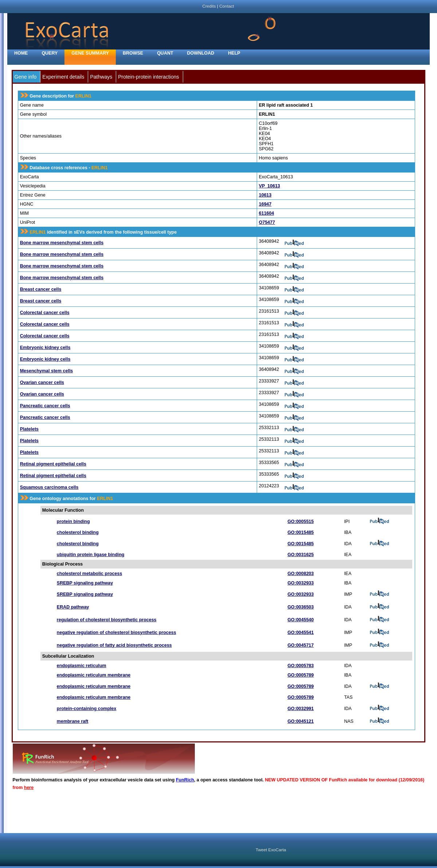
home (21, 53)
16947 (265, 204)
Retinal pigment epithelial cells (53, 464)
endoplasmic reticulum (82, 666)
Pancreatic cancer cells (45, 406)
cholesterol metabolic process (89, 574)
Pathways (101, 77)
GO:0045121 (300, 721)
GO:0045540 (300, 620)
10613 (265, 195)
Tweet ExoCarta (271, 850)
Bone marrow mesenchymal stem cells (62, 243)
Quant (165, 53)
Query (50, 53)
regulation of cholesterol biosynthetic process (107, 620)
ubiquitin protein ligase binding (91, 555)
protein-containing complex (87, 709)
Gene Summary (90, 53)
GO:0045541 (300, 633)
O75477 (267, 222)
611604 (267, 213)
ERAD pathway (73, 607)
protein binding (73, 522)
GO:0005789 (300, 675)
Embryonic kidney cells (45, 348)
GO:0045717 (300, 645)
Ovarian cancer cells (42, 383)
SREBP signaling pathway (85, 583)
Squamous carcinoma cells (49, 487)
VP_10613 (269, 186)
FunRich (185, 780)
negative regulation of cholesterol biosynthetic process (117, 633)
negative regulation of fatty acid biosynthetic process (114, 645)
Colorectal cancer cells (45, 313)
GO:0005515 (300, 522)
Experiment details (63, 77)
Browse (133, 53)
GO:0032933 (300, 583)
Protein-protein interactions (148, 77)
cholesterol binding (78, 532)
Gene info (26, 77)
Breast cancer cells (41, 289)
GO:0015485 (300, 532)
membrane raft (73, 721)
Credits (209, 6)
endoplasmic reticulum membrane (94, 675)
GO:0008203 (300, 574)
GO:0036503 (300, 607)
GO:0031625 (300, 555)
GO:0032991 (300, 709)
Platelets (29, 429)
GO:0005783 (300, 666)
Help (234, 53)
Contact (227, 6)
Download (201, 53)
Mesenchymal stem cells (47, 371)
